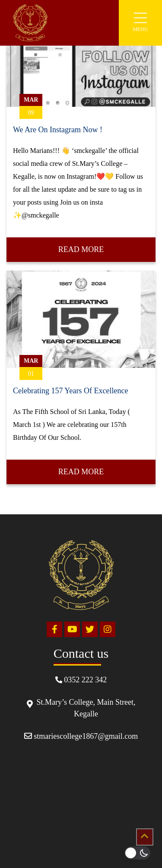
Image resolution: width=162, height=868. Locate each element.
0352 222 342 (81, 680)
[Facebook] (54, 629)
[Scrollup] (145, 837)
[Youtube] (72, 629)
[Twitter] (90, 629)
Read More (81, 249)
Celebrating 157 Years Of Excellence (70, 391)
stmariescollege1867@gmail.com (81, 736)
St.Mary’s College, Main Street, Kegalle (81, 708)
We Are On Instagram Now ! (58, 130)
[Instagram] (108, 629)
